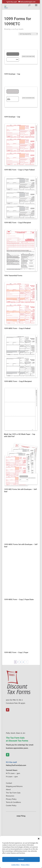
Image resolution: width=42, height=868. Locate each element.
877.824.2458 (12, 2)
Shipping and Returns (14, 786)
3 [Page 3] (20, 662)
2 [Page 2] (18, 662)
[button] (39, 839)
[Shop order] (28, 34)
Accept (21, 859)
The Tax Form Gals (13, 793)
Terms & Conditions (13, 802)
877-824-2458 (11, 762)
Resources (10, 796)
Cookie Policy (16, 865)
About (8, 790)
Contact (9, 783)
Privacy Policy (25, 865)
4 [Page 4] (23, 662)
